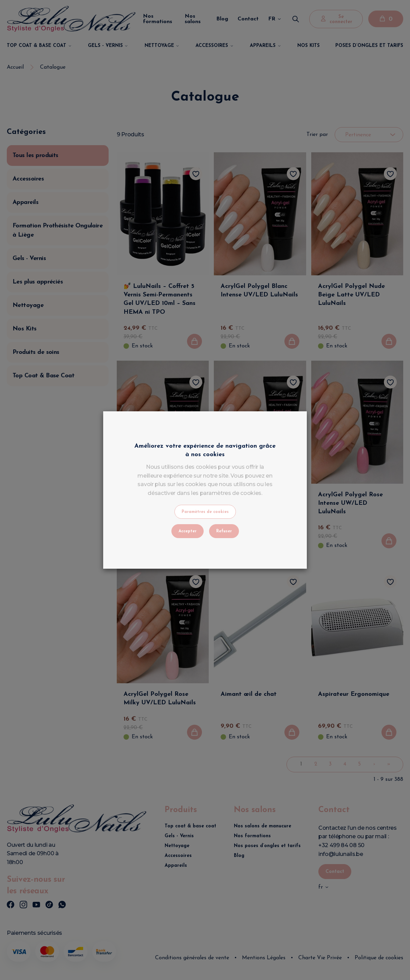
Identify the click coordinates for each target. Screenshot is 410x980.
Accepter (188, 531)
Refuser (224, 531)
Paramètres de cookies (205, 512)
